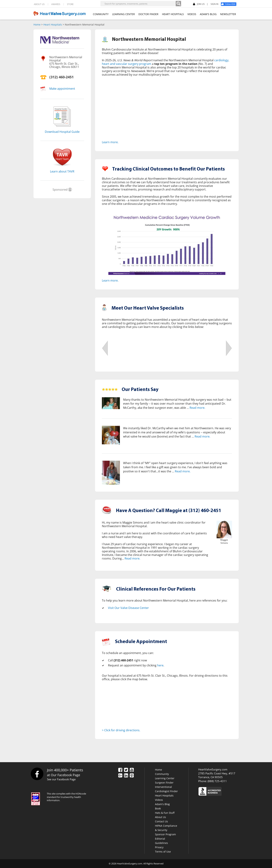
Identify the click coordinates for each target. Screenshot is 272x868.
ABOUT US (39, 4)
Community (162, 774)
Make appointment (62, 89)
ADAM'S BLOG (208, 14)
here (160, 665)
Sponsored (60, 190)
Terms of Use (163, 852)
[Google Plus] (120, 776)
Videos (159, 800)
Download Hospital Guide (62, 132)
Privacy (159, 847)
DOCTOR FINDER (148, 14)
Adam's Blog (162, 804)
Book (158, 808)
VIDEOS (192, 14)
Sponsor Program (165, 834)
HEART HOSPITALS (173, 14)
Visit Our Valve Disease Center (128, 608)
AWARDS (56, 4)
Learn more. (110, 142)
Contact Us (161, 821)
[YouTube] (132, 770)
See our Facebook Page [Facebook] (61, 779)
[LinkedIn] (126, 776)
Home (37, 25)
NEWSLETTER (228, 14)
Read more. (197, 408)
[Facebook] (230, 4)
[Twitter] (126, 770)
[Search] (178, 4)
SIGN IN (214, 4)
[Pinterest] (132, 776)
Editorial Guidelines (161, 841)
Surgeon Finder (164, 783)
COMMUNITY (101, 14)
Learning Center (165, 778)
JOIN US (199, 4)
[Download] (62, 128)
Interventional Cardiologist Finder (166, 789)
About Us (160, 817)
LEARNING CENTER (123, 14)
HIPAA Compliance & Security (166, 828)
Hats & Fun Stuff (165, 813)
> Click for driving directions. (121, 730)
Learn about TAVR (62, 171)
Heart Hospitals (53, 25)
